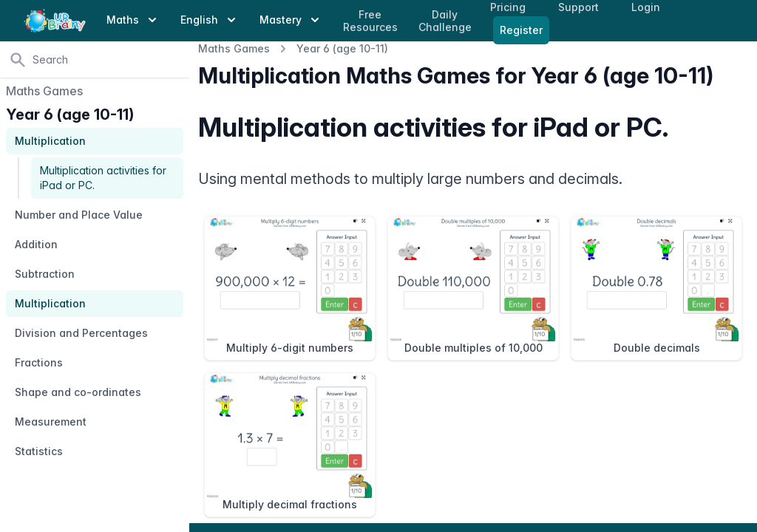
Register (521, 30)
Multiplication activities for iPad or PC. (103, 178)
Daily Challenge (445, 21)
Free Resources (370, 21)
